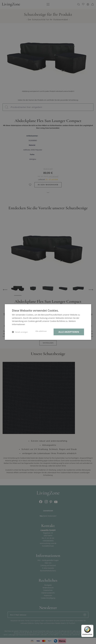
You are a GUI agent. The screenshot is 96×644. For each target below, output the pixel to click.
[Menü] (92, 626)
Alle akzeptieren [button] (69, 332)
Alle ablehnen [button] (41, 331)
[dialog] (48, 322)
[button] (20, 332)
